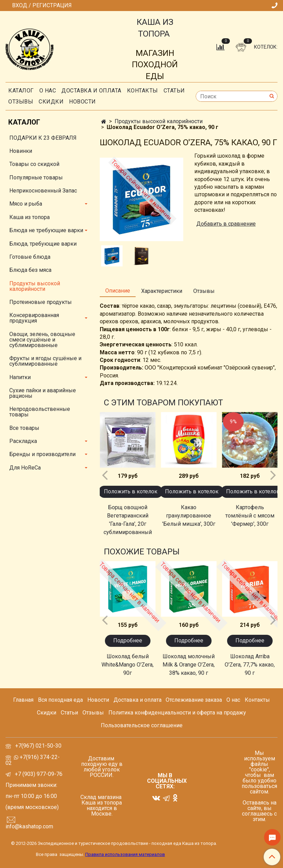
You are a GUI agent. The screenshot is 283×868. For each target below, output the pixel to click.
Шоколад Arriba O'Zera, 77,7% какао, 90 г (250, 665)
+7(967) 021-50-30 (39, 746)
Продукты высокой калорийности (159, 121)
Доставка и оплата (91, 91)
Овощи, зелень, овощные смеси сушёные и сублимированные (42, 340)
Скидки (47, 713)
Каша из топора (30, 217)
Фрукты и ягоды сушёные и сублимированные (45, 361)
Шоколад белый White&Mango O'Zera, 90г (128, 665)
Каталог (21, 91)
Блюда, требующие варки (43, 244)
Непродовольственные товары (40, 412)
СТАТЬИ (174, 91)
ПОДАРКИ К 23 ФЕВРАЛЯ (43, 138)
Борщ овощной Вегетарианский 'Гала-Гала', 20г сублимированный (128, 520)
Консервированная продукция (34, 318)
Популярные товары (36, 177)
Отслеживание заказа (194, 700)
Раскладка (23, 441)
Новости (82, 102)
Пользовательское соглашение (142, 725)
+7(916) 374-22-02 (33, 760)
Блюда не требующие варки (46, 230)
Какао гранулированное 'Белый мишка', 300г (189, 516)
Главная (23, 700)
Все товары (24, 428)
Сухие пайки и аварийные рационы (43, 393)
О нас (48, 91)
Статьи (69, 713)
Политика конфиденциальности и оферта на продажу (177, 713)
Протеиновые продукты (41, 302)
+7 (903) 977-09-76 (38, 774)
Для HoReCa (25, 468)
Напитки (20, 377)
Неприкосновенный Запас (43, 191)
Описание (118, 291)
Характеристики (162, 291)
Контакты (143, 91)
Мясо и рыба (26, 204)
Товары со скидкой (34, 164)
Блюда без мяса (30, 270)
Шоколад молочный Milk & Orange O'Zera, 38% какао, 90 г (189, 665)
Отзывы (21, 102)
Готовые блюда (30, 257)
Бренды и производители (42, 454)
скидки (51, 102)
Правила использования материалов (125, 854)
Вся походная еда (60, 700)
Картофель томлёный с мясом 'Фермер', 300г (250, 516)
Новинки (21, 151)
